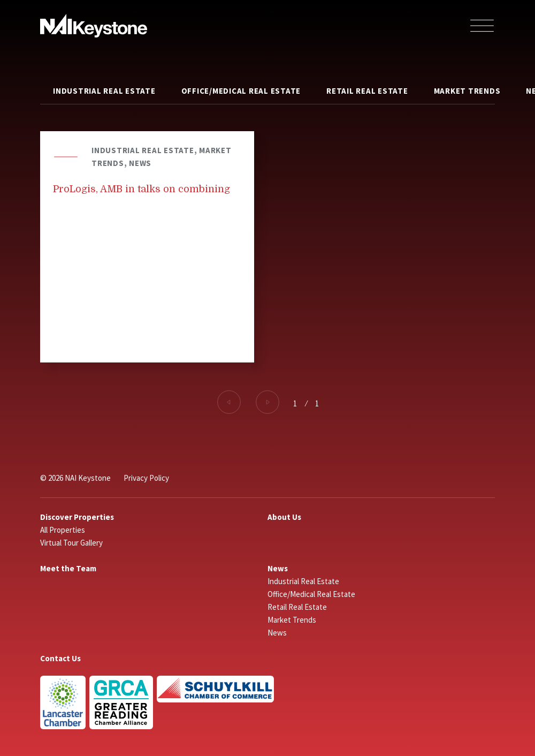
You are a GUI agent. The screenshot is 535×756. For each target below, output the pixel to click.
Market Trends (467, 91)
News (278, 568)
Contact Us (60, 658)
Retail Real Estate (367, 91)
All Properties (63, 530)
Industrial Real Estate (104, 91)
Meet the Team (68, 568)
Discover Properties (77, 517)
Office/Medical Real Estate (241, 91)
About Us (284, 517)
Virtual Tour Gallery (71, 543)
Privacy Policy (146, 478)
